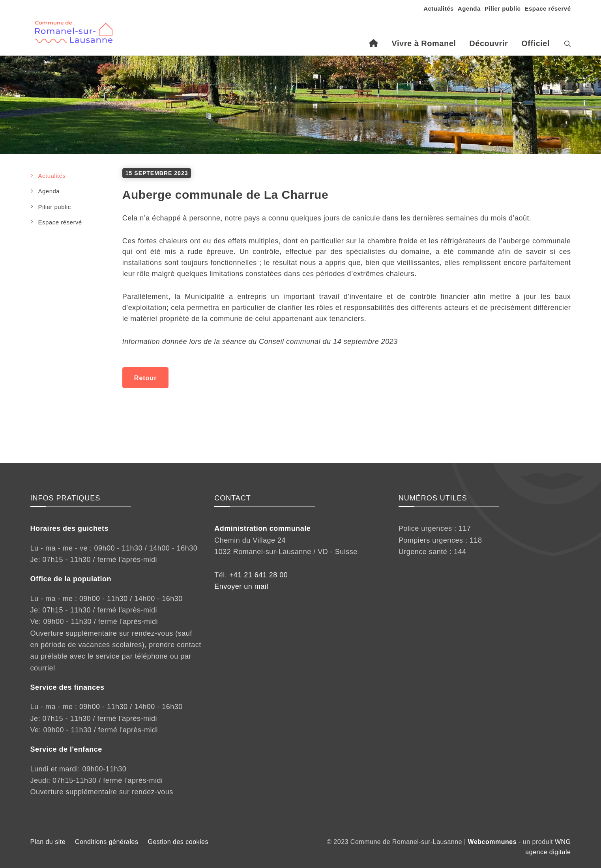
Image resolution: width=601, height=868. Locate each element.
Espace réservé (548, 8)
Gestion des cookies (178, 842)
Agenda (469, 8)
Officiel (535, 43)
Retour (146, 378)
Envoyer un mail (241, 586)
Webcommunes (492, 842)
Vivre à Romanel (424, 43)
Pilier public (503, 8)
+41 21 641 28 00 (259, 575)
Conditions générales (107, 842)
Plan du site (48, 842)
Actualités (439, 8)
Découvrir (489, 43)
